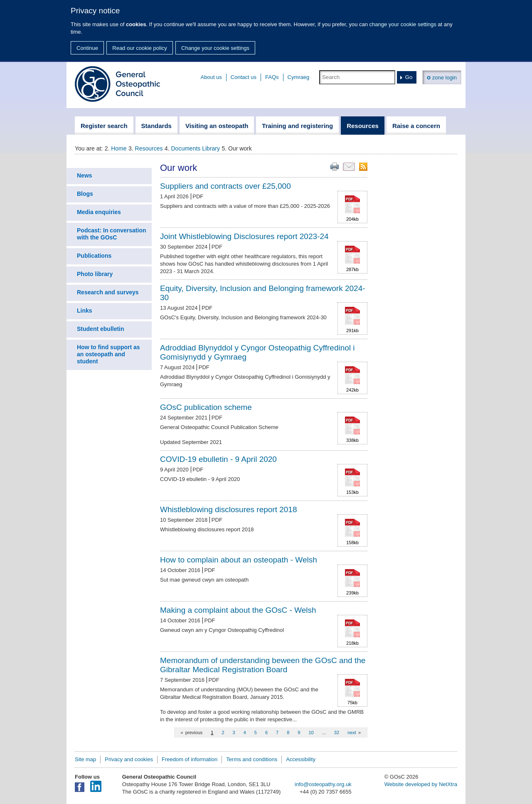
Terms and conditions (252, 759)
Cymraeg (299, 77)
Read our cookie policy (140, 48)
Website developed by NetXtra (421, 784)
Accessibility (301, 759)
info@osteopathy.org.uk (323, 784)
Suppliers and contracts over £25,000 (225, 186)
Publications (94, 256)
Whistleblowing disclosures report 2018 (229, 509)
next (352, 732)
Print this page (335, 167)
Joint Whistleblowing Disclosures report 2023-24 (244, 236)
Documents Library (196, 148)
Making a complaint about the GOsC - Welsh (238, 610)
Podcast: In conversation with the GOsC (111, 234)
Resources (149, 148)
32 (337, 732)
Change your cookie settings (215, 48)
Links (85, 311)
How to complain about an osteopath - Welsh (239, 560)
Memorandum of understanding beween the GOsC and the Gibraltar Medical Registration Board (263, 665)
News (85, 175)
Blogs (85, 194)
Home (119, 148)
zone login (442, 77)
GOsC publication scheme (206, 407)
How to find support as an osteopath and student (108, 354)
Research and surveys (108, 292)
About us (211, 77)
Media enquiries (99, 212)
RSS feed (363, 167)
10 (311, 732)
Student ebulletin (101, 329)
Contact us (244, 77)
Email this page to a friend (349, 167)
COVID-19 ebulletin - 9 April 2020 (218, 459)
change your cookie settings (403, 24)
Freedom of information (190, 759)
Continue (87, 48)
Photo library (95, 274)
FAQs (272, 77)
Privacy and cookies (129, 759)
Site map (85, 759)
